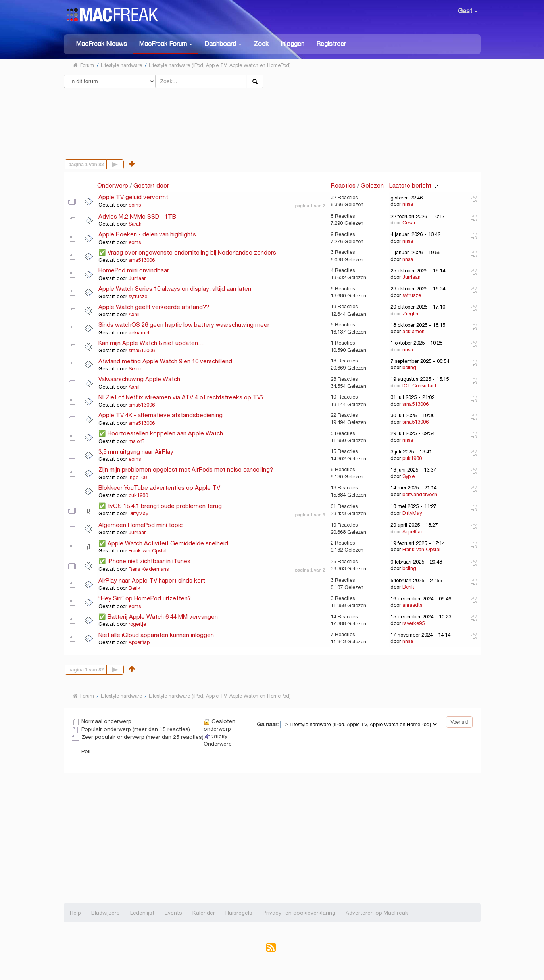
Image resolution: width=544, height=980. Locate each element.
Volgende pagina (124, 164)
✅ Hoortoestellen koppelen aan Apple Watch (161, 433)
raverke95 (413, 623)
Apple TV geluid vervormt (133, 197)
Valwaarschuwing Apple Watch (139, 379)
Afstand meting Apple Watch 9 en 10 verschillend (165, 361)
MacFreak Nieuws (101, 44)
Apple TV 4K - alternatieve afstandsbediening (161, 415)
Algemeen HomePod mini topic (140, 525)
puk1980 (412, 458)
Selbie (136, 369)
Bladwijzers (106, 913)
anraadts (412, 605)
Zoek (261, 44)
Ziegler (410, 314)
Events (173, 913)
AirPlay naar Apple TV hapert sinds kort (152, 580)
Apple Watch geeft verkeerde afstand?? (154, 307)
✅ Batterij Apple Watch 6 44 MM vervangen (158, 617)
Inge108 (138, 478)
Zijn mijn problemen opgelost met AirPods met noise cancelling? (186, 469)
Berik (135, 588)
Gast (468, 11)
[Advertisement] (272, 116)
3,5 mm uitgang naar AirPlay (136, 452)
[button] (166, 44)
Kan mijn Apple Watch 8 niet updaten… (151, 343)
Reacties (343, 185)
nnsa (408, 204)
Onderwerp (113, 185)
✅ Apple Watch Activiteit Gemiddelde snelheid (163, 543)
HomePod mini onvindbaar (134, 270)
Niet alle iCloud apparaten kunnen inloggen (156, 635)
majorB (137, 441)
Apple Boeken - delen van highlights (147, 234)
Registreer (331, 44)
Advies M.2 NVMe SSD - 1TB (137, 216)
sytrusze (138, 297)
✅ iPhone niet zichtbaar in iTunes (144, 561)
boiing (409, 368)
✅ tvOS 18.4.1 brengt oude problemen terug (160, 506)
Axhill (135, 315)
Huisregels (239, 913)
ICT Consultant (419, 386)
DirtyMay (138, 514)
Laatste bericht (413, 185)
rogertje (137, 624)
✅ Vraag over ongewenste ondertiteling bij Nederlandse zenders (187, 252)
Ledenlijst (142, 913)
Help (75, 913)
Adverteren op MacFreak (377, 913)
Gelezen (372, 185)
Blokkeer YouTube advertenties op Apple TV (159, 488)
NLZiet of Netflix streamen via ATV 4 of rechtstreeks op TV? (181, 397)
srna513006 (142, 260)
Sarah (135, 224)
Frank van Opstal (148, 551)
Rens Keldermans (149, 569)
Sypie (408, 476)
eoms (135, 205)
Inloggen (292, 44)
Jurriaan (138, 278)
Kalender (204, 913)
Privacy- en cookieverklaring (299, 913)
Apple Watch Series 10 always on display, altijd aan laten (175, 289)
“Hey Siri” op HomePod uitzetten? (145, 598)
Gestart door (151, 185)
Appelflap (413, 532)
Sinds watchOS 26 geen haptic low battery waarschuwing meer (184, 325)
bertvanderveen (420, 495)
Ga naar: (268, 724)
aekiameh (140, 333)
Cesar (409, 223)
